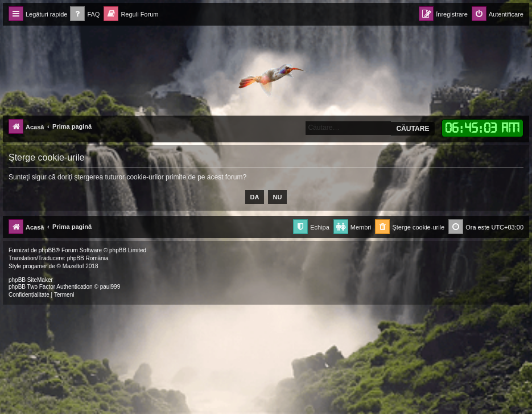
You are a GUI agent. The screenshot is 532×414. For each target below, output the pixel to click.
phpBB (47, 250)
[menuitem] (85, 15)
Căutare (413, 129)
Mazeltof (73, 266)
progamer (35, 266)
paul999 (110, 287)
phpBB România (88, 258)
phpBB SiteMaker (31, 280)
